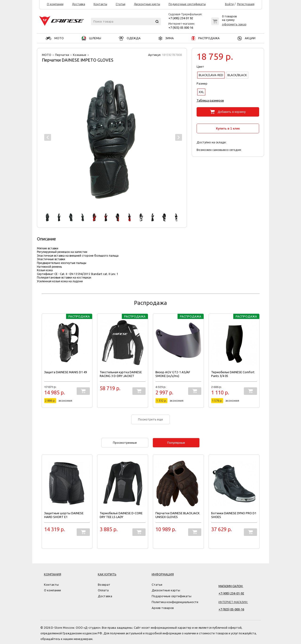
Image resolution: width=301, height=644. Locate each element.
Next (179, 137)
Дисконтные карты (147, 4)
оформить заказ (234, 24)
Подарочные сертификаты (187, 4)
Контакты (100, 4)
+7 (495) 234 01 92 (181, 18)
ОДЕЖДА (130, 38)
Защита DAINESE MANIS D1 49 (65, 372)
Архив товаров (163, 608)
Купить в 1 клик (228, 128)
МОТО (55, 38)
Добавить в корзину (232, 112)
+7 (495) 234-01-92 (231, 593)
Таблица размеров (210, 100)
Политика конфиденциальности (175, 602)
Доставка (79, 4)
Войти (229, 4)
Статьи (121, 4)
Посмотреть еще (150, 419)
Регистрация (246, 4)
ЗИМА (166, 38)
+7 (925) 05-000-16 (231, 609)
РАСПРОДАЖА (206, 38)
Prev (48, 137)
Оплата (103, 590)
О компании (55, 4)
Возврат (104, 585)
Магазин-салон (230, 586)
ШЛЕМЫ (91, 38)
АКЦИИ (246, 38)
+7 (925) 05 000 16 (181, 27)
